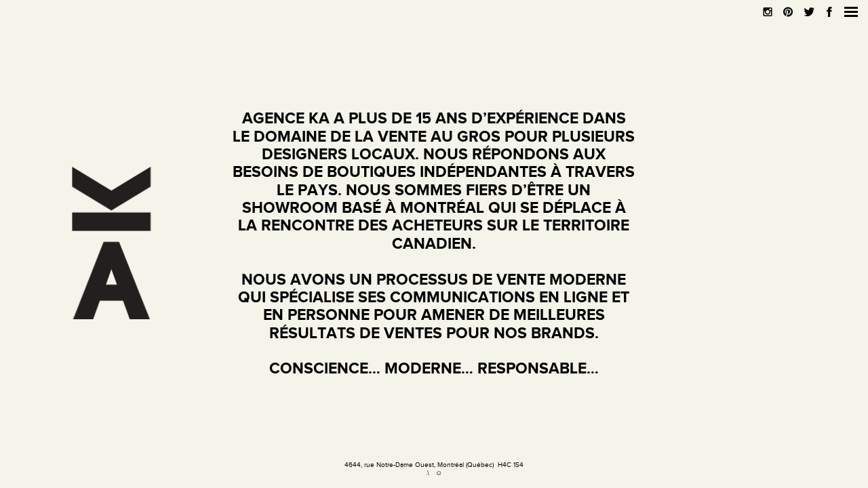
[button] (851, 12)
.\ (428, 473)
